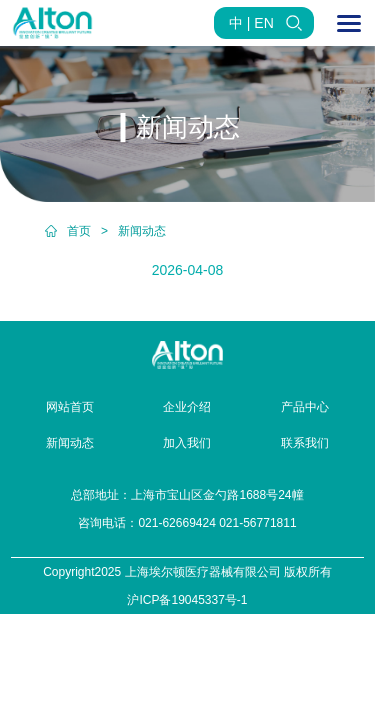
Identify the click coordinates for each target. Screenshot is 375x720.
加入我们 (187, 443)
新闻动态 (142, 231)
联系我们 (305, 443)
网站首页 (70, 407)
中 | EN (251, 23)
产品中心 (305, 407)
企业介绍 (187, 407)
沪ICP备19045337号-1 (187, 600)
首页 (79, 231)
